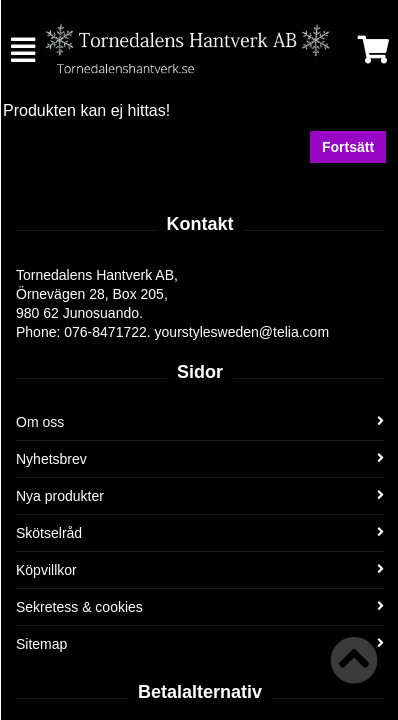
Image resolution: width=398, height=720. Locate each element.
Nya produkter (200, 496)
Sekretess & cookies (200, 607)
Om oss (200, 422)
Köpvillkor (200, 570)
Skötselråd (200, 533)
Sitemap (200, 644)
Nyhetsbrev (200, 459)
